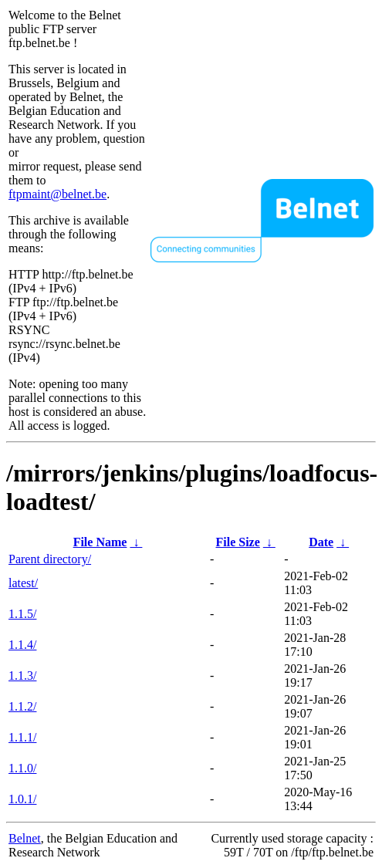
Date (321, 542)
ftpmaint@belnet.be (57, 194)
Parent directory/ (50, 559)
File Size (237, 542)
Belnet (25, 838)
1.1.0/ (22, 768)
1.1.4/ (22, 645)
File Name (100, 542)
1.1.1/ (22, 737)
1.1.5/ (22, 614)
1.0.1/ (22, 799)
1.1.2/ (22, 706)
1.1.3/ (22, 675)
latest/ (23, 583)
